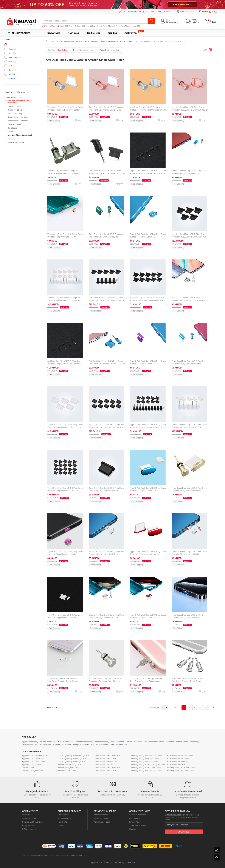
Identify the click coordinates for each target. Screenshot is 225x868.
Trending (113, 33)
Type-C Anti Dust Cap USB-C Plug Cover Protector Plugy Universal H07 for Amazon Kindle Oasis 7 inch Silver (107, 554)
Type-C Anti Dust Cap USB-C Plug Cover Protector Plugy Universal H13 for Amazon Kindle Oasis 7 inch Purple (148, 364)
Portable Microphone (16, 142)
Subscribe (184, 832)
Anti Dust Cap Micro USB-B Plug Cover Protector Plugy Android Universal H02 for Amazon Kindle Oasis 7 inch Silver (190, 300)
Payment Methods (101, 815)
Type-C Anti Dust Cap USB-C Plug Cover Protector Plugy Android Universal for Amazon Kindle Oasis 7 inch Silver (65, 110)
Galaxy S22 (136, 26)
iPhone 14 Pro (48, 26)
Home (51, 41)
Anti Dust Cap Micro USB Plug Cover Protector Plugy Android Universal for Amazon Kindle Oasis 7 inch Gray (64, 173)
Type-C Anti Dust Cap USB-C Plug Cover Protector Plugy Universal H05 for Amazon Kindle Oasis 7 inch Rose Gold (189, 554)
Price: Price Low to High (84, 50)
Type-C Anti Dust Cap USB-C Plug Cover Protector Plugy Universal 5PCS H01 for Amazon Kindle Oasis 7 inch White (65, 427)
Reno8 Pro (101, 26)
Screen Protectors (15, 110)
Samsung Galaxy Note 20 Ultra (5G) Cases (148, 765)
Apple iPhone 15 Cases (32, 765)
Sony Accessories (101, 742)
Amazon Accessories (14, 98)
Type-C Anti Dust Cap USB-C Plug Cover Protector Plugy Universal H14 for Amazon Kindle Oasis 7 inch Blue (148, 237)
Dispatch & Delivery (102, 818)
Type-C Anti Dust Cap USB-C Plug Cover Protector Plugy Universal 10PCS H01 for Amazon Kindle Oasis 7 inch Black (107, 427)
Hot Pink (12, 74)
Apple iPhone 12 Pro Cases (106, 771)
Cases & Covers (14, 106)
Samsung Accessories (48, 742)
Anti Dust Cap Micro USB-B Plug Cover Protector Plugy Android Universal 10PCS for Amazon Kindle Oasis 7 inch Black (148, 300)
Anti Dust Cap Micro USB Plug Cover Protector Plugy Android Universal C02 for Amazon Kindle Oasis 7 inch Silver (148, 110)
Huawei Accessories (66, 742)
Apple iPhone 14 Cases (104, 765)
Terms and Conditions (138, 826)
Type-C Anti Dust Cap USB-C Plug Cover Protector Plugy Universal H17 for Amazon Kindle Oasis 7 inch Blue (189, 173)
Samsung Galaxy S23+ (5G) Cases (73, 759)
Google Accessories (81, 745)
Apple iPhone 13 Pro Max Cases (180, 755)
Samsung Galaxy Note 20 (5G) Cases (146, 768)
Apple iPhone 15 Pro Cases (33, 759)
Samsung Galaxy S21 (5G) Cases (180, 771)
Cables (10, 132)
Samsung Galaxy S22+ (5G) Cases (145, 759)
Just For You (131, 33)
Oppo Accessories (117, 742)
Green (11, 70)
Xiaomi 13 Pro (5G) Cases (33, 771)
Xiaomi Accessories (84, 742)
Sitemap (133, 829)
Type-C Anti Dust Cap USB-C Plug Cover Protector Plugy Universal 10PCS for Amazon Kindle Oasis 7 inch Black (148, 427)
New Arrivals (54, 33)
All (9, 45)
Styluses (11, 139)
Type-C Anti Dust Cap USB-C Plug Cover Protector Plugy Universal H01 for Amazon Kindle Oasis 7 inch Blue (189, 618)
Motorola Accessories (100, 745)
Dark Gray (13, 57)
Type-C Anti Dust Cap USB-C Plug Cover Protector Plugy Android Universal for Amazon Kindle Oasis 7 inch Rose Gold (107, 110)
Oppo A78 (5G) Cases (67, 771)
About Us (26, 815)
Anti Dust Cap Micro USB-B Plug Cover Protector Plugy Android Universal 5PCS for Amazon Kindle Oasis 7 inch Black (106, 300)
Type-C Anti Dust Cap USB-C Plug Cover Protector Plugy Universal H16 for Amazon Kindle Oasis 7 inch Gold (65, 237)
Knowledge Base (65, 818)
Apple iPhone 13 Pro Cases (178, 759)
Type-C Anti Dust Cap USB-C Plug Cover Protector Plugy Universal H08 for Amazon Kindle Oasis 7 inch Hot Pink (65, 554)
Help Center (63, 822)
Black (11, 49)
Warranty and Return (102, 822)
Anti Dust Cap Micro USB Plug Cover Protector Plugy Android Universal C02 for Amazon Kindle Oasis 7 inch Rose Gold (190, 110)
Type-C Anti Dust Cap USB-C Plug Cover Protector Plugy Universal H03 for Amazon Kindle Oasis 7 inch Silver (107, 618)
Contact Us (62, 826)
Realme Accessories (134, 742)
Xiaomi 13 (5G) (28, 768)
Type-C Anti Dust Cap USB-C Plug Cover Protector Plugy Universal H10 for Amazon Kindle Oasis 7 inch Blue (148, 491)
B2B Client (150, 12)
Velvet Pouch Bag (15, 114)
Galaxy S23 (80, 26)
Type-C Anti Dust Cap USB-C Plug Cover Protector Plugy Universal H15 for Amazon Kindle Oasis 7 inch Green (107, 237)
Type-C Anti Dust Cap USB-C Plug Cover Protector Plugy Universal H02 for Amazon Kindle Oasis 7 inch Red (148, 618)
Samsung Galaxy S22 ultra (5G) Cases (146, 755)
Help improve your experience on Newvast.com (63, 856)
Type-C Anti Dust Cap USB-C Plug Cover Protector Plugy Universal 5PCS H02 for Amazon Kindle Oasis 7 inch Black (148, 173)
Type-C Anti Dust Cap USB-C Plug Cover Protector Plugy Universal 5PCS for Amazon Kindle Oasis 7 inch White (189, 427)
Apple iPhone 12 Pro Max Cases (108, 768)
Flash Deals (73, 33)
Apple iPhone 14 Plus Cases (106, 762)
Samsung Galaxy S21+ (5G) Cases (181, 768)
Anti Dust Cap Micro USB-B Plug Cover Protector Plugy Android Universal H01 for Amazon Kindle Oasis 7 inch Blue (107, 364)
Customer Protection (137, 815)
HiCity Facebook (29, 826)
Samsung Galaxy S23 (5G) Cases (72, 762)
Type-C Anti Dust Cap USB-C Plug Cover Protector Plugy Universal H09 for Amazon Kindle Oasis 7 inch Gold (189, 491)
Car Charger (12, 128)
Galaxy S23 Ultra (65, 26)
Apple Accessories (30, 742)
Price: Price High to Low (110, 50)
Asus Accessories (30, 745)
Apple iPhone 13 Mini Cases (178, 762)
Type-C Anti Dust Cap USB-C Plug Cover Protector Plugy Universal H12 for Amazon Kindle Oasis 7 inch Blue (189, 364)
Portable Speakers (15, 124)
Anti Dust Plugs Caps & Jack (20, 135)
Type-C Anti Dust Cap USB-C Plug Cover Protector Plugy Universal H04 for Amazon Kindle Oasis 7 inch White (65, 618)
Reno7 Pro (125, 26)
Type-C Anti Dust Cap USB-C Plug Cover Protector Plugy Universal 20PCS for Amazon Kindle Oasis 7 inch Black (65, 491)
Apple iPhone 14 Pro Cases (106, 759)
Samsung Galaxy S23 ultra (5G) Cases (74, 755)
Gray (10, 66)
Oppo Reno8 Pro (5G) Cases (70, 765)
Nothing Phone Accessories (187, 742)
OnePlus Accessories (118, 745)
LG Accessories (45, 745)
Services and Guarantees (32, 822)
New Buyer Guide (29, 818)
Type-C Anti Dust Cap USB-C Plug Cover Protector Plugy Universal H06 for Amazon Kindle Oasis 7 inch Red (148, 554)
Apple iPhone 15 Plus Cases (34, 762)
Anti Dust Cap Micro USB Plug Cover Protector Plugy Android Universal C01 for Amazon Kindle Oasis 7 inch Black (107, 173)
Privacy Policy (135, 822)
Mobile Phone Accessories (67, 41)
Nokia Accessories (167, 742)
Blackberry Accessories (62, 745)
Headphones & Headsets (18, 121)
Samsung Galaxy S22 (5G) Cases (144, 762)
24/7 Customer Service (132, 12)
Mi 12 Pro (91, 26)
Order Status (63, 815)
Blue (10, 53)
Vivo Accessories (151, 742)
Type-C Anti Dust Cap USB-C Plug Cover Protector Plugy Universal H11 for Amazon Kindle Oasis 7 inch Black (107, 491)
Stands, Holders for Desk (18, 117)
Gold (10, 62)
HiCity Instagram (29, 829)
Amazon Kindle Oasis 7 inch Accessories (117, 41)
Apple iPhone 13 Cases (176, 765)
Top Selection (94, 33)
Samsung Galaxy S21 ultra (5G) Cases (146, 771)
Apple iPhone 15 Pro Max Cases (35, 755)
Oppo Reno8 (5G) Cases (68, 768)
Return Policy (135, 818)
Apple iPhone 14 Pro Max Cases (108, 755)
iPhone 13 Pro (113, 26)
